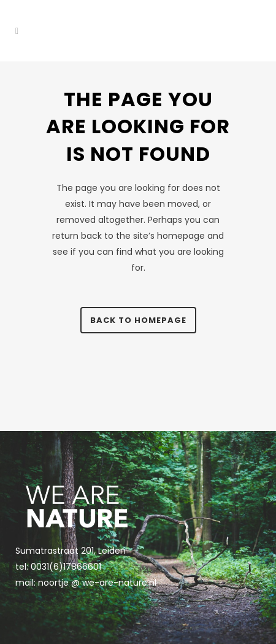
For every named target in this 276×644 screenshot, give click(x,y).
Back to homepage (138, 320)
